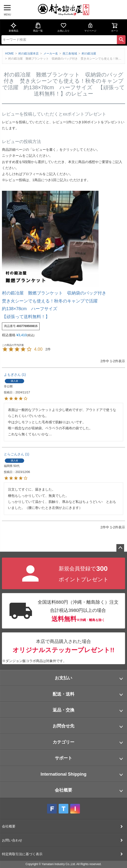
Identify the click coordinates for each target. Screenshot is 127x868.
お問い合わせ (12, 840)
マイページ (90, 27)
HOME (9, 54)
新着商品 (14, 27)
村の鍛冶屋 (89, 54)
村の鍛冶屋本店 (28, 54)
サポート (63, 758)
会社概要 (63, 790)
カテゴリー (63, 742)
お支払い (63, 678)
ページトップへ (120, 548)
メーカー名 (51, 54)
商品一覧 (38, 27)
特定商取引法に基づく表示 (22, 854)
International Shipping (63, 774)
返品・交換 (63, 710)
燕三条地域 (70, 54)
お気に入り (63, 27)
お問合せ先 (63, 726)
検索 (121, 40)
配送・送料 (63, 694)
